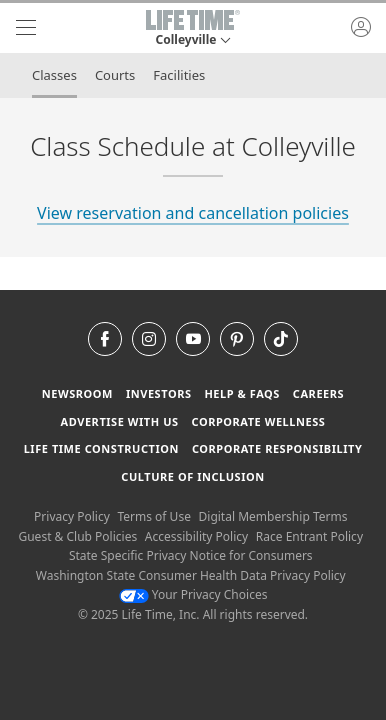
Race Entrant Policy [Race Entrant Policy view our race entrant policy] (309, 536)
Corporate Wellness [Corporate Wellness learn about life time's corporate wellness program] (258, 421)
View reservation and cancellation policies (193, 213)
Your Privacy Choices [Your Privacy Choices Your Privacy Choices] (193, 594)
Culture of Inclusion (192, 476)
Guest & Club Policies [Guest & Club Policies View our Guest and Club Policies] (77, 536)
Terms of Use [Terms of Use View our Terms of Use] (153, 516)
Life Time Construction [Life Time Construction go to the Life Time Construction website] (101, 448)
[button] (193, 28)
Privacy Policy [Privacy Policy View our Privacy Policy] (72, 516)
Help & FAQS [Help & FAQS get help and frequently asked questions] (242, 393)
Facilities (179, 75)
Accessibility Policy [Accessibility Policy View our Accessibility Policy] (196, 536)
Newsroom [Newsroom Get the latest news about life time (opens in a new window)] (77, 393)
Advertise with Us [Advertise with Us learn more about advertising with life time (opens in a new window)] (120, 421)
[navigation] (26, 28)
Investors (159, 393)
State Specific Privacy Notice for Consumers (191, 555)
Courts (115, 75)
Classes (54, 75)
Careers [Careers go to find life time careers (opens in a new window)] (318, 393)
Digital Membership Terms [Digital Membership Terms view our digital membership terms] (273, 516)
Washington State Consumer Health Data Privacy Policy (191, 575)
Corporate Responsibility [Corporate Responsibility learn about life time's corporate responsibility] (277, 448)
